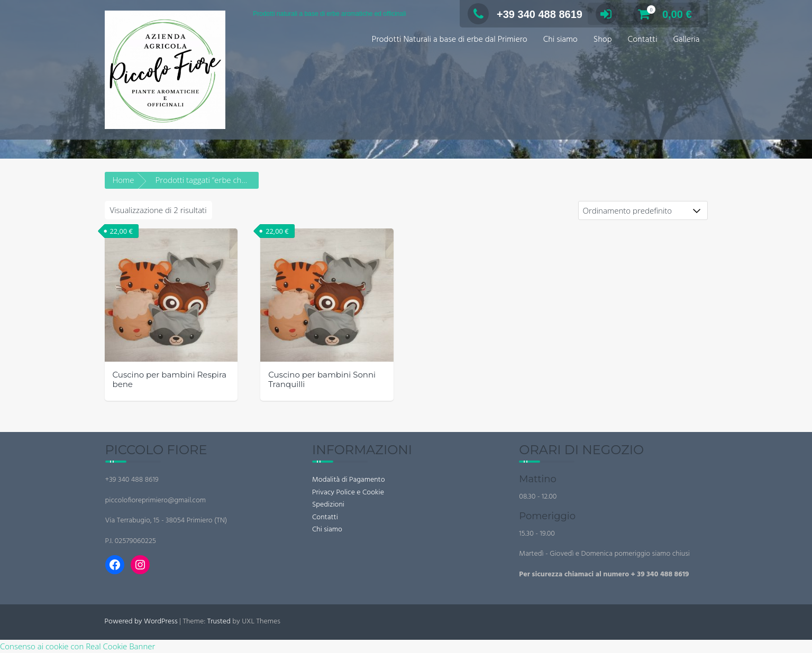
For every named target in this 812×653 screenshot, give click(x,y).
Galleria (686, 40)
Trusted (219, 622)
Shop (603, 40)
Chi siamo (560, 40)
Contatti (643, 40)
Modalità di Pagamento (349, 480)
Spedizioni (328, 505)
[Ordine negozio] (643, 210)
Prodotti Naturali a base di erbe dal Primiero (450, 40)
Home (124, 180)
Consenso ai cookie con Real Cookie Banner (77, 646)
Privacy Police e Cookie (348, 493)
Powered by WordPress (141, 622)
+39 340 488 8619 (525, 14)
